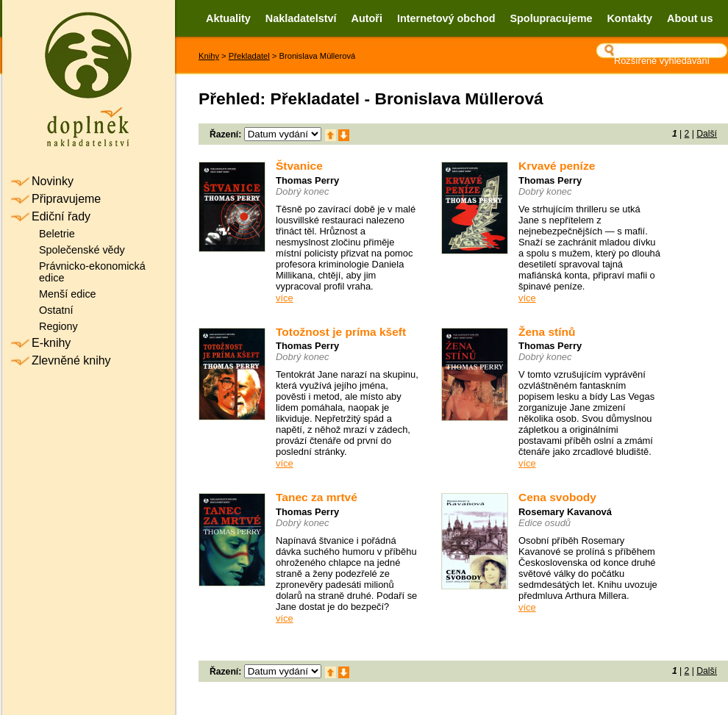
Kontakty (629, 18)
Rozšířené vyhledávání (662, 61)
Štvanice (299, 166)
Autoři (367, 18)
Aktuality (228, 18)
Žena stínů (547, 332)
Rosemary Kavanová (565, 512)
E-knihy (51, 343)
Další (707, 134)
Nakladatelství (301, 18)
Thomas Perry (307, 180)
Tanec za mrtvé (317, 497)
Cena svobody (557, 497)
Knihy (209, 56)
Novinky (53, 181)
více (285, 298)
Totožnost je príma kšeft (341, 332)
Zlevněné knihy (71, 360)
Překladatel (249, 56)
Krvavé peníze (557, 166)
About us (690, 18)
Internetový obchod (446, 18)
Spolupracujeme (551, 18)
